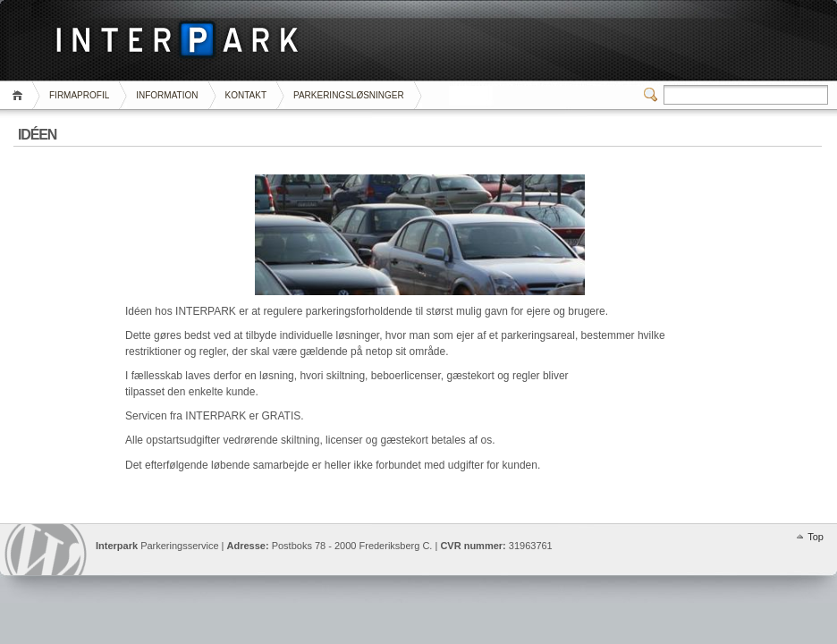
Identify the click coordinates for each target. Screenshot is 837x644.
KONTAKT (246, 95)
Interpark (46, 550)
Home (20, 95)
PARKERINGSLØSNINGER (349, 95)
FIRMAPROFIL (79, 95)
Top (816, 537)
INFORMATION (167, 95)
